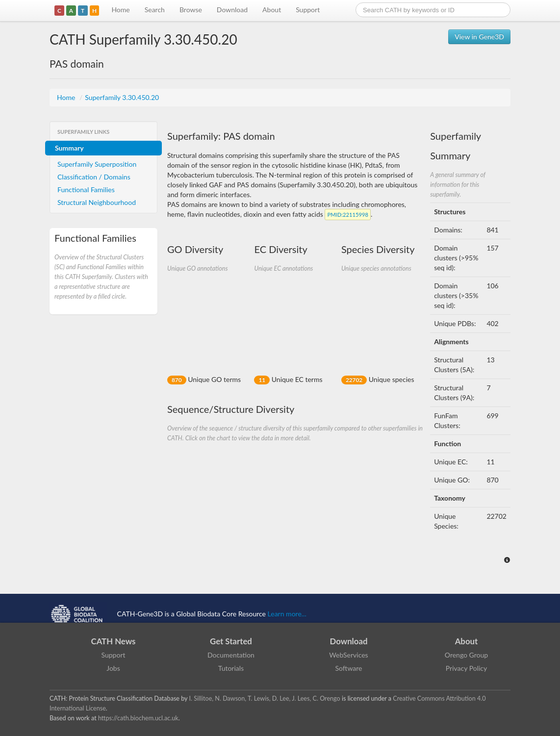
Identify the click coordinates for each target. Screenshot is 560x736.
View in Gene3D (479, 37)
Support (308, 10)
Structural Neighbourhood (97, 202)
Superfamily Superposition (97, 164)
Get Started (231, 641)
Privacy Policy (466, 668)
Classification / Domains (94, 177)
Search (155, 10)
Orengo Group (466, 655)
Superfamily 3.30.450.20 (122, 97)
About (272, 10)
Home (120, 10)
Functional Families (86, 190)
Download (232, 10)
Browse (191, 10)
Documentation (231, 655)
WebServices (348, 655)
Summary (69, 148)
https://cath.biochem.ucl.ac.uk (138, 718)
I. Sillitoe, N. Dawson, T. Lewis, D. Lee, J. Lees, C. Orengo (265, 698)
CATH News (114, 641)
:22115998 (347, 215)
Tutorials (231, 668)
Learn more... (287, 614)
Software (349, 668)
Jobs (113, 668)
